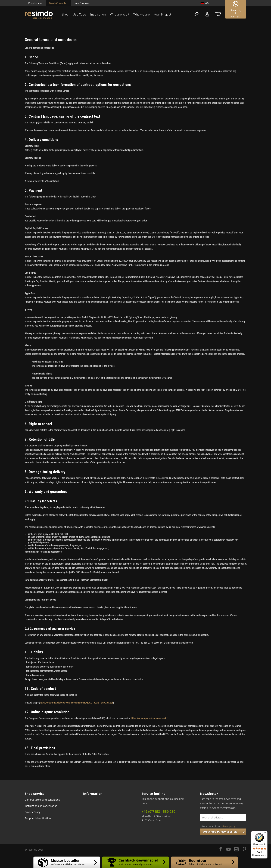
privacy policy (228, 826)
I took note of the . (218, 826)
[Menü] (265, 833)
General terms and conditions (42, 800)
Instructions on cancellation (41, 806)
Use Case (79, 14)
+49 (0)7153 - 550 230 (158, 812)
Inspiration (98, 14)
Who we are (141, 14)
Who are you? (120, 14)
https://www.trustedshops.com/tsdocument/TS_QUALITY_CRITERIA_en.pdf (76, 703)
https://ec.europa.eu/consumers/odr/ (149, 718)
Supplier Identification (38, 818)
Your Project (163, 14)
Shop (65, 14)
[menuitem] (48, 800)
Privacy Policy (32, 812)
